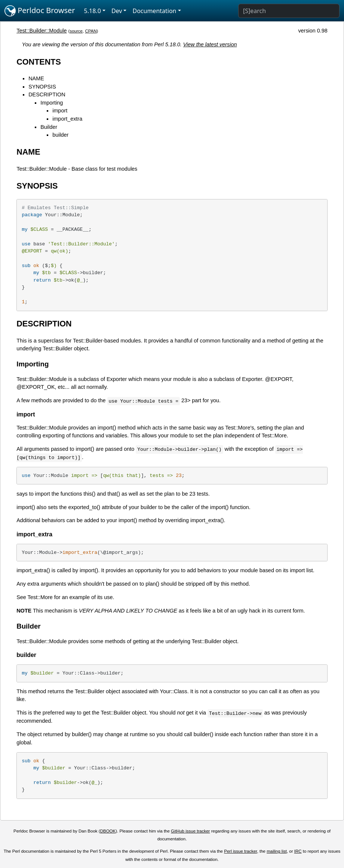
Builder (49, 127)
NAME (36, 78)
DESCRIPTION (47, 94)
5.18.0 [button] (93, 11)
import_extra (67, 119)
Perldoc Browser (40, 11)
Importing (52, 103)
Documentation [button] (154, 11)
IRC (298, 851)
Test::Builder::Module (42, 31)
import (60, 111)
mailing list (277, 851)
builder (60, 135)
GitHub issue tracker (190, 831)
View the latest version (210, 44)
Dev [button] (117, 11)
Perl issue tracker (240, 851)
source (76, 31)
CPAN (91, 31)
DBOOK (108, 831)
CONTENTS (39, 62)
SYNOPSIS (42, 87)
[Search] (289, 11)
